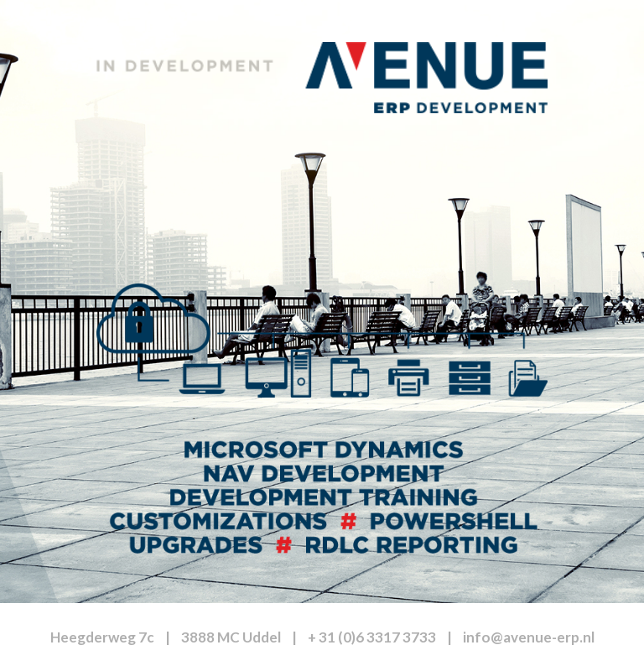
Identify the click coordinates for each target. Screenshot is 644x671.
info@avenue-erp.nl (529, 637)
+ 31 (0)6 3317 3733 (372, 637)
